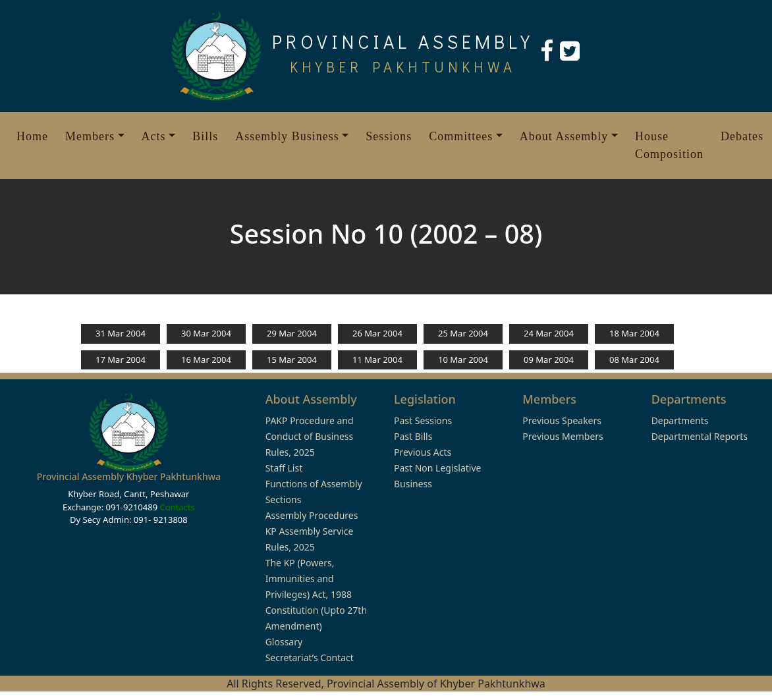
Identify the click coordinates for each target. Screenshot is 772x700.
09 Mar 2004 (549, 360)
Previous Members (563, 436)
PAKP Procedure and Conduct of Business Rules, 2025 (310, 436)
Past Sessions (423, 420)
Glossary (284, 642)
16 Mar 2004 (206, 360)
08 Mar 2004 (634, 360)
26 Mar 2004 (377, 333)
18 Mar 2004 (634, 333)
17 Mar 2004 (121, 360)
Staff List (284, 468)
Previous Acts (423, 452)
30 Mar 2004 (206, 333)
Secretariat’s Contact (310, 658)
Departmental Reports (700, 436)
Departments (680, 420)
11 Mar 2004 (377, 360)
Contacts (177, 507)
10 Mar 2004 (463, 360)
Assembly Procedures (312, 515)
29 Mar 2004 (292, 333)
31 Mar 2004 (121, 333)
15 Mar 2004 (292, 360)
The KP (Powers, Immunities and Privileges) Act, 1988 (309, 579)
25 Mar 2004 (463, 333)
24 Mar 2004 (549, 333)
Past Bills (413, 436)
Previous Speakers (562, 420)
